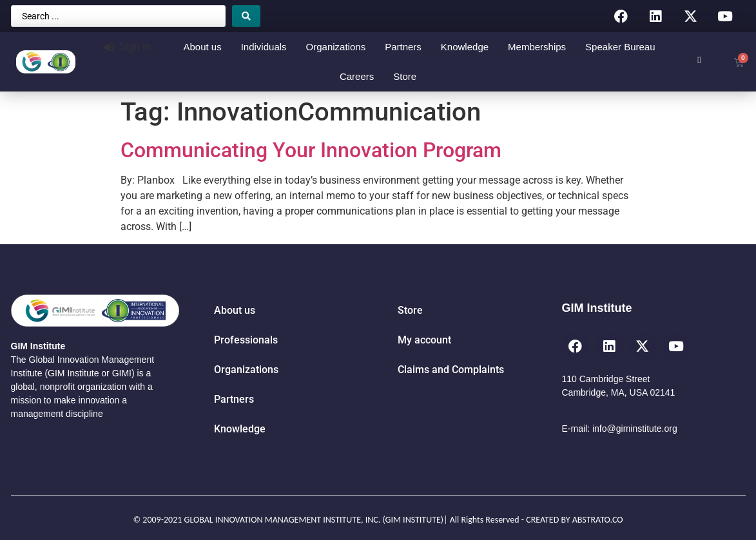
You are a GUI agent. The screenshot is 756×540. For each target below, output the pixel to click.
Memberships (537, 47)
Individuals (264, 47)
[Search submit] (246, 16)
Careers (357, 76)
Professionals (246, 340)
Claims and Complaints (451, 370)
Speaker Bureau (620, 47)
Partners (403, 47)
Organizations (336, 47)
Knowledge (465, 47)
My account (424, 340)
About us (202, 47)
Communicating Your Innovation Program (311, 150)
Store (405, 76)
